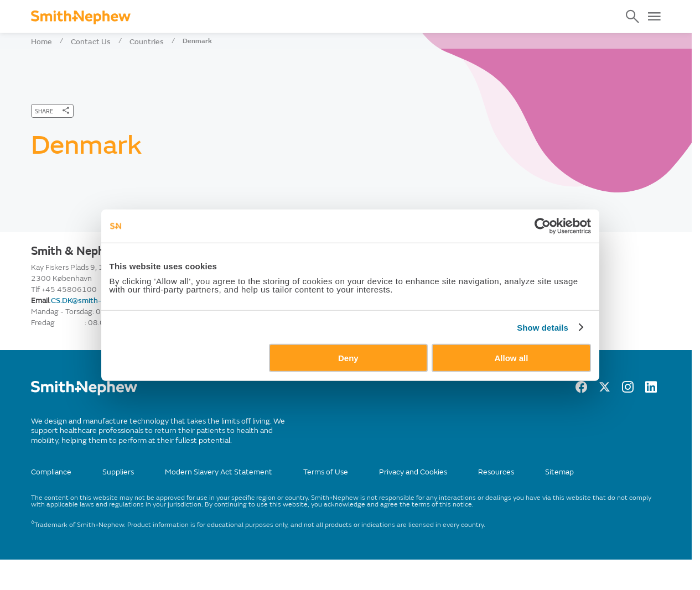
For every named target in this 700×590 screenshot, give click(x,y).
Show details (550, 349)
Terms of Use (326, 472)
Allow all (517, 380)
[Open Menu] (654, 17)
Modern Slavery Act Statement (219, 472)
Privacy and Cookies (413, 472)
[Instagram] (628, 390)
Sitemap (559, 472)
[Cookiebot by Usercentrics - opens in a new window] (550, 248)
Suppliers (118, 472)
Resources (496, 472)
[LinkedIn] (651, 390)
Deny (348, 380)
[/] (84, 393)
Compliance (51, 472)
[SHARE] (52, 111)
